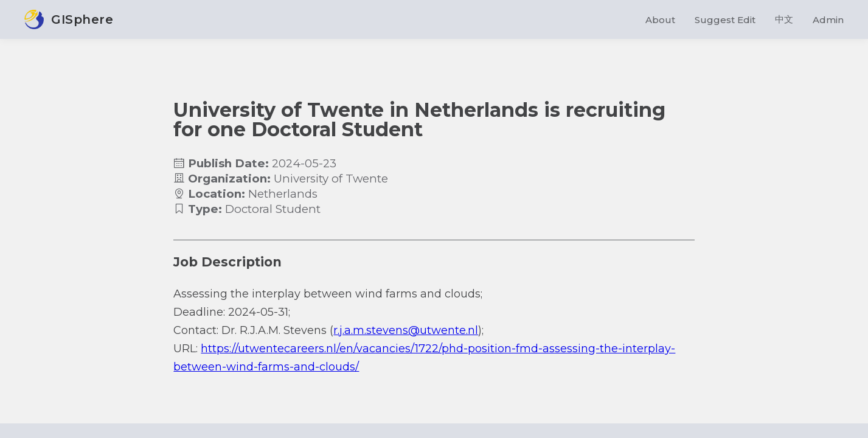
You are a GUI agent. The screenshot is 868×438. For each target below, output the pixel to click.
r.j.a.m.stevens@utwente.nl (406, 330)
